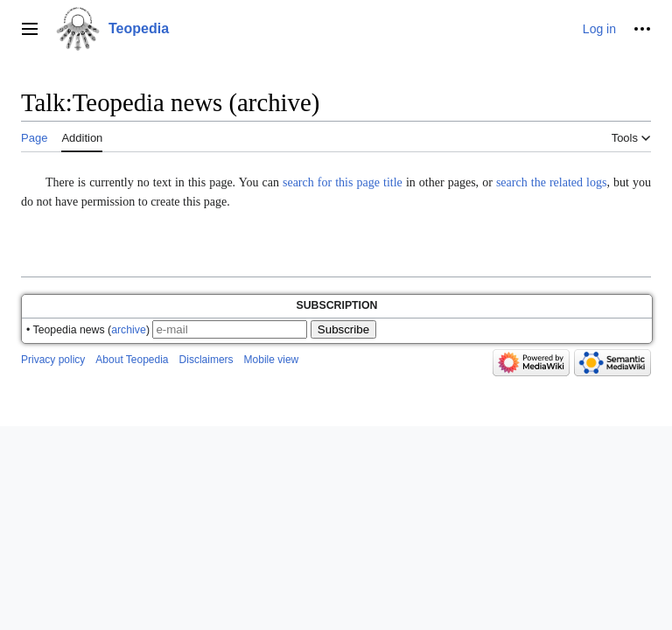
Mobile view (272, 360)
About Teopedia (132, 360)
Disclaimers (206, 360)
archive (129, 330)
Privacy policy (53, 360)
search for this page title (343, 182)
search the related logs (552, 182)
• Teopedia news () (88, 330)
